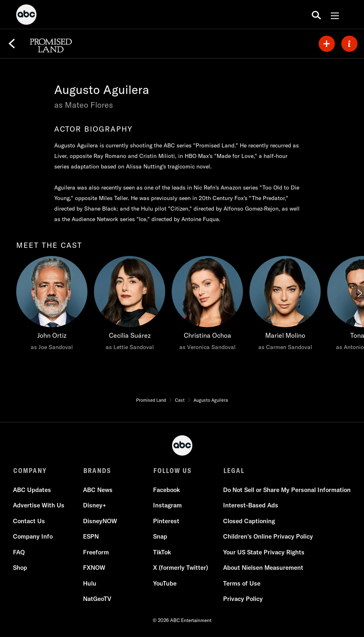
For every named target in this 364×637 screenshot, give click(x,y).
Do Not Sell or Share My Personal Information (287, 490)
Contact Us (29, 521)
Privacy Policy (243, 599)
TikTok (162, 552)
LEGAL (234, 471)
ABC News (98, 490)
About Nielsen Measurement (264, 568)
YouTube (165, 583)
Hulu (90, 583)
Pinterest (167, 521)
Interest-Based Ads (251, 505)
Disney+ (95, 505)
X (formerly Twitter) (181, 568)
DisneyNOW (100, 521)
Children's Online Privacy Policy (268, 536)
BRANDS (97, 471)
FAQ (19, 552)
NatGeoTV (98, 599)
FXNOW (95, 568)
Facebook (167, 490)
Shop (20, 568)
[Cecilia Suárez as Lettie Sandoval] (130, 305)
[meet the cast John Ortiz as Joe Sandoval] (52, 305)
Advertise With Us (39, 505)
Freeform (96, 552)
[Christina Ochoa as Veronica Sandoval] (207, 305)
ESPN (91, 536)
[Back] (12, 44)
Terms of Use (242, 583)
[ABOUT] (349, 44)
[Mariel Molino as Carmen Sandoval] (285, 305)
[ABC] (26, 16)
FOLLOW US (173, 471)
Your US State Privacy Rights (264, 552)
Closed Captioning (249, 521)
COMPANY (30, 471)
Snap (161, 536)
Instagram (168, 505)
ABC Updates (32, 490)
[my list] (327, 44)
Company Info (33, 536)
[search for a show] (316, 15)
